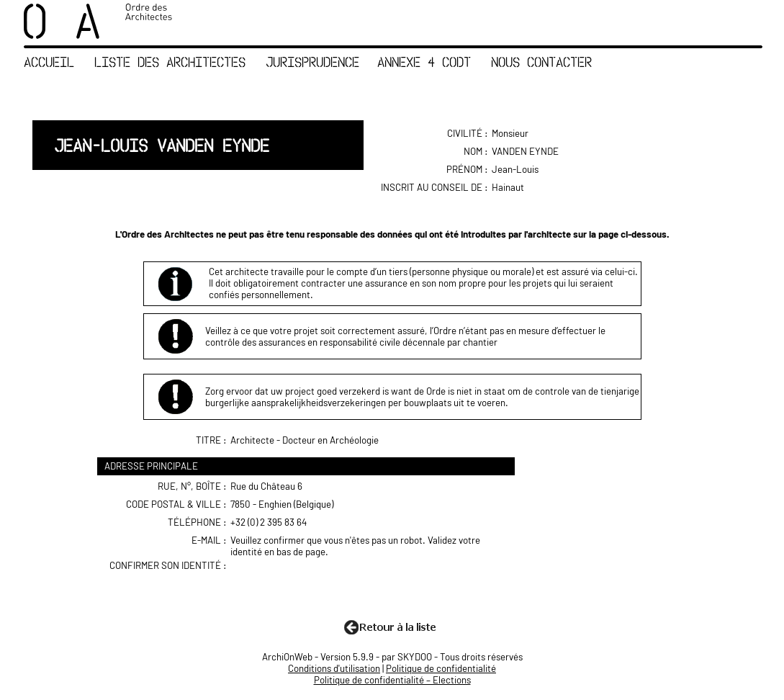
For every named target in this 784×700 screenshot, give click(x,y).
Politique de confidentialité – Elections (392, 680)
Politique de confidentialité (441, 668)
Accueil (49, 62)
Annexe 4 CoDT (424, 62)
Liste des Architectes (170, 62)
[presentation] (342, 588)
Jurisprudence (312, 62)
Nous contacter (541, 62)
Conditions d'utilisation (334, 668)
